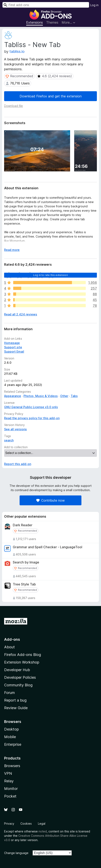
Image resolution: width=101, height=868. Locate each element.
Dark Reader (23, 525)
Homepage (12, 343)
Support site (13, 347)
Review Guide (16, 708)
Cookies (26, 824)
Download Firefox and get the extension (51, 96)
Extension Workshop (22, 662)
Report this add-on (18, 464)
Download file (14, 106)
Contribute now (50, 500)
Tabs (74, 396)
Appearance (13, 396)
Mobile (10, 737)
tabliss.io (17, 51)
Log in (94, 5)
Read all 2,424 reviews (21, 314)
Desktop (11, 729)
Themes (52, 22)
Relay (9, 781)
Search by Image (26, 562)
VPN (8, 773)
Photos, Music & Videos (41, 396)
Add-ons (12, 639)
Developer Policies (20, 677)
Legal (42, 824)
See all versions (15, 429)
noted (43, 831)
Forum (9, 693)
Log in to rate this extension (50, 275)
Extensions (35, 22)
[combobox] (46, 5)
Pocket (10, 796)
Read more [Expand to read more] (12, 250)
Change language (16, 853)
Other (64, 396)
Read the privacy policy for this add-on (32, 418)
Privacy (9, 824)
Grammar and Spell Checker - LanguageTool (48, 547)
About (9, 647)
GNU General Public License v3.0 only (31, 407)
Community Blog (18, 685)
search (9, 440)
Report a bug (15, 700)
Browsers (12, 766)
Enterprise (13, 744)
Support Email (14, 351)
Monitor (11, 789)
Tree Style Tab (24, 584)
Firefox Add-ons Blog (23, 655)
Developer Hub (17, 670)
